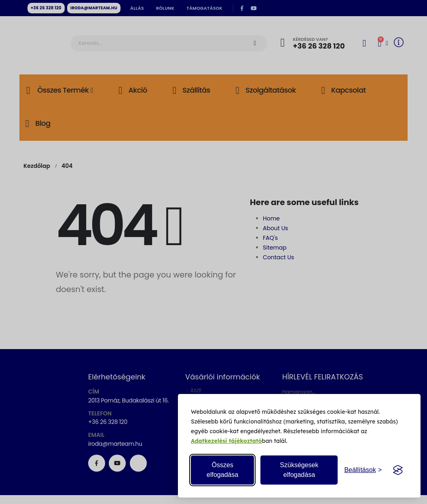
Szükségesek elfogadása (299, 470)
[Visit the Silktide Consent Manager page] (398, 470)
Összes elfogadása (222, 470)
